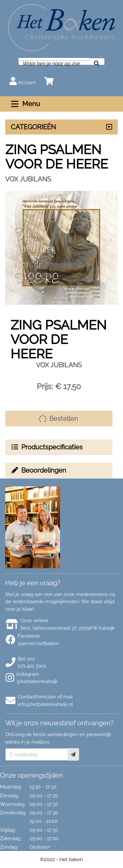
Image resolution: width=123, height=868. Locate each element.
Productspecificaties (47, 447)
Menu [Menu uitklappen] (25, 104)
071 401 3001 (32, 666)
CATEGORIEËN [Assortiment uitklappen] (33, 127)
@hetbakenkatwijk (37, 681)
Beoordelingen (38, 470)
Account (23, 81)
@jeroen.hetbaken (38, 643)
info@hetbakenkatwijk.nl (45, 704)
